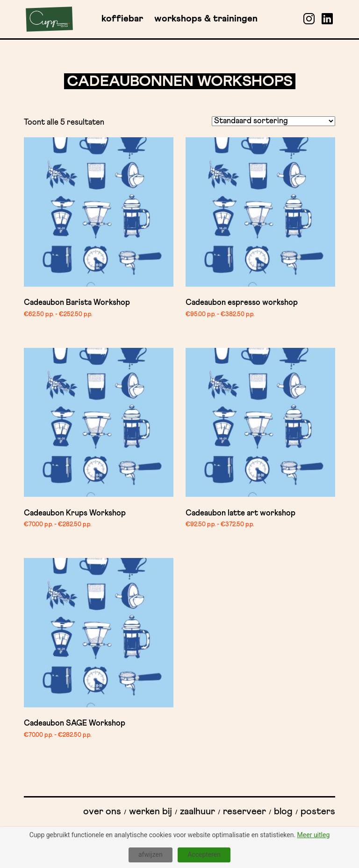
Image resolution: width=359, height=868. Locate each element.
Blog (283, 812)
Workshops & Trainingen (206, 19)
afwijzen (151, 854)
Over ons (102, 812)
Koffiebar (122, 19)
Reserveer (244, 812)
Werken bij (151, 812)
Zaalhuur (197, 812)
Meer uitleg (314, 835)
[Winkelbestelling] (273, 121)
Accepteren (204, 854)
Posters (318, 812)
